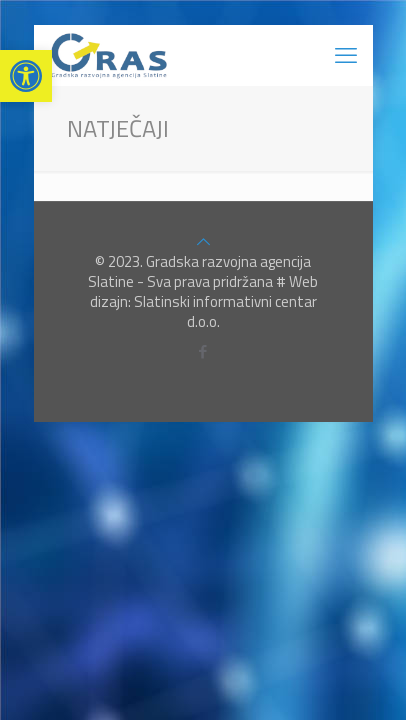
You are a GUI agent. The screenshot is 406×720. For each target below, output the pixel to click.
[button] (26, 76)
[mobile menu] (346, 55)
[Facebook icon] (203, 351)
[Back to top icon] (203, 241)
